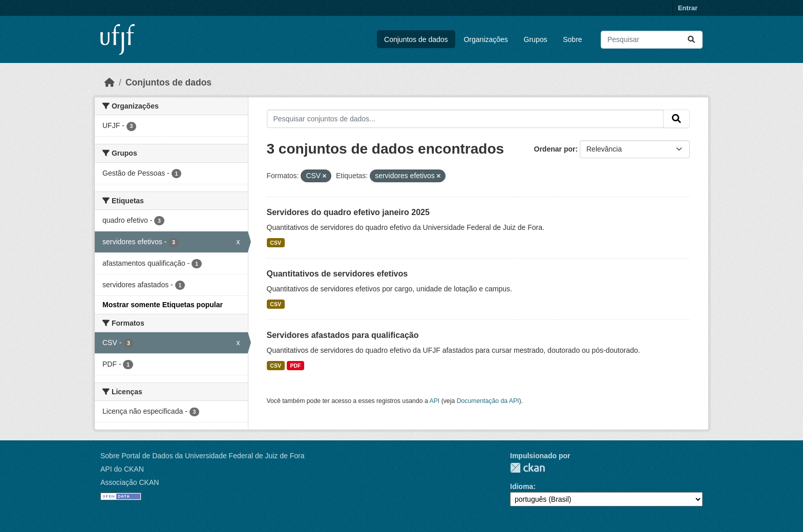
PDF (295, 366)
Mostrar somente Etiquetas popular (163, 305)
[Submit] (691, 40)
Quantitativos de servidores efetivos (337, 274)
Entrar (688, 8)
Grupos (536, 39)
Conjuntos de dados (416, 39)
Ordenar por (555, 149)
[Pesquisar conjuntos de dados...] (652, 40)
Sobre (572, 39)
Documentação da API (488, 401)
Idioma (522, 486)
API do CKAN (122, 469)
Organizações (485, 39)
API (435, 401)
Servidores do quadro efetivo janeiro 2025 (348, 212)
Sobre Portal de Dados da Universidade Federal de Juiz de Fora (202, 456)
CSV (276, 243)
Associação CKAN (130, 482)
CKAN (527, 468)
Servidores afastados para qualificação (343, 335)
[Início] (110, 82)
